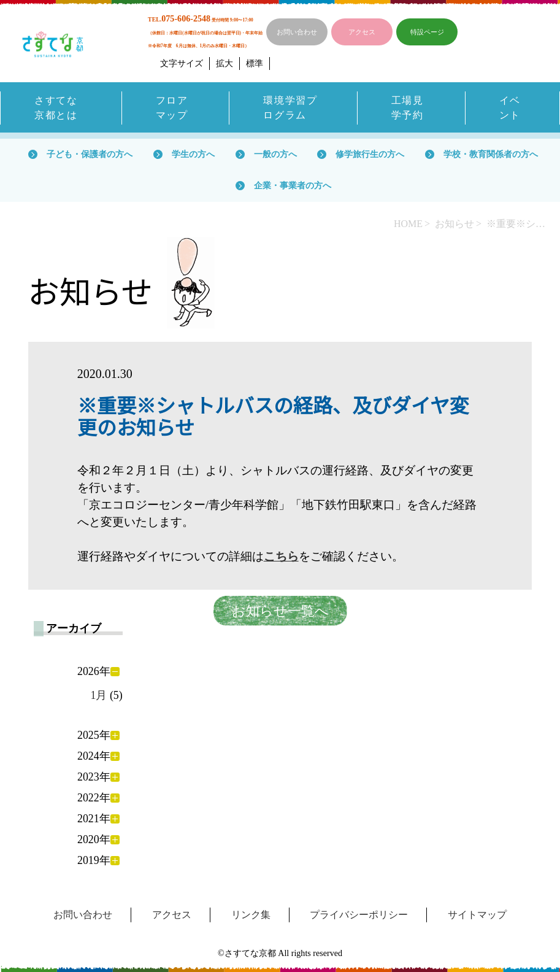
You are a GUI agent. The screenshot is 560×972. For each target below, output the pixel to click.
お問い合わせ (297, 32)
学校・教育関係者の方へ (491, 154)
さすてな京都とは (56, 108)
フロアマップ (172, 108)
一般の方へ (275, 154)
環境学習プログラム (290, 108)
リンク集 (251, 915)
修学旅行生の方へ (370, 154)
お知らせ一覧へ (280, 611)
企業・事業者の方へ (293, 185)
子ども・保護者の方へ (90, 154)
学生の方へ (193, 154)
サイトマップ (477, 915)
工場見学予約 (408, 108)
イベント (510, 108)
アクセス (362, 32)
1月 (98, 695)
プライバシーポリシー (359, 915)
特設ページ (427, 32)
